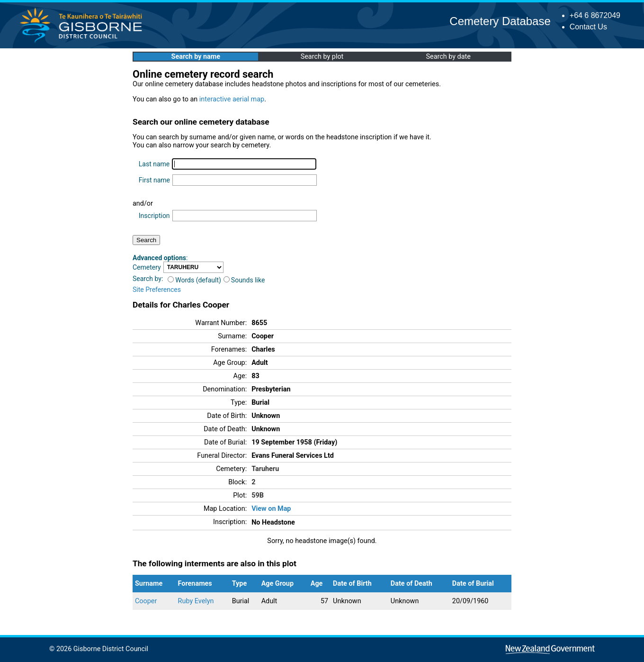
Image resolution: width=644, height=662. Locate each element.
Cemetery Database (500, 21)
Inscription (154, 216)
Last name (154, 164)
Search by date (448, 57)
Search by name (196, 57)
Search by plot (322, 57)
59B (258, 495)
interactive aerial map (232, 99)
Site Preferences (157, 290)
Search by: (148, 279)
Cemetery (147, 267)
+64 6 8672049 (595, 15)
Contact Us (588, 27)
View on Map (271, 509)
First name (154, 180)
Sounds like (244, 280)
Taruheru (265, 469)
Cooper (146, 601)
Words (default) (194, 280)
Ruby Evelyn (196, 601)
